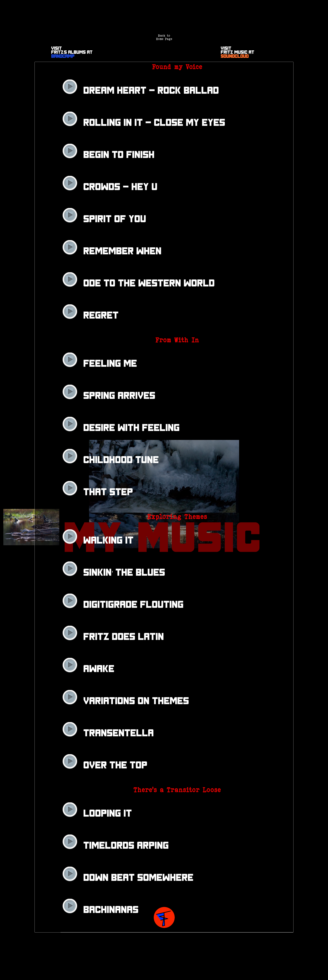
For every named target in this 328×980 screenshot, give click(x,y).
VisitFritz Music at (238, 52)
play (70, 87)
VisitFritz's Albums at (72, 52)
